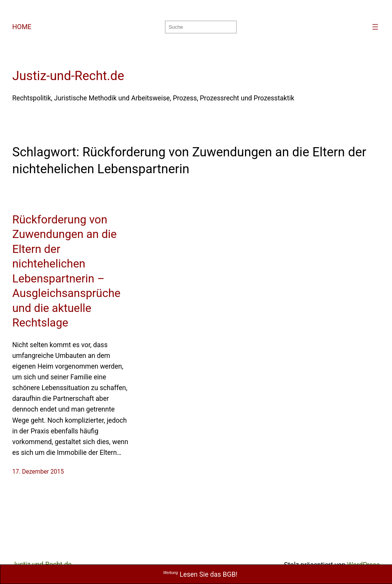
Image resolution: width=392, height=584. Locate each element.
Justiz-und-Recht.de (68, 76)
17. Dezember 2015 (38, 472)
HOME (22, 27)
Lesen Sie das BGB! (200, 574)
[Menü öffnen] (375, 27)
